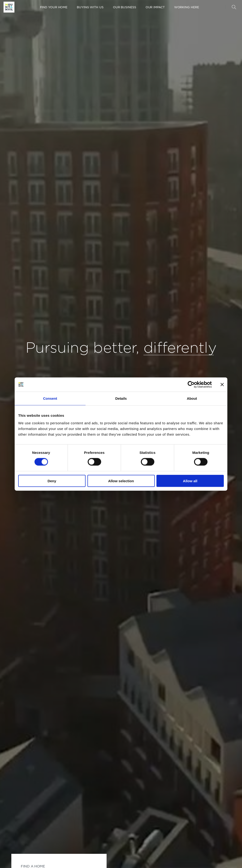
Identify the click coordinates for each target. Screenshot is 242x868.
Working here (187, 7)
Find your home (54, 7)
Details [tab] (121, 398)
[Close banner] (222, 385)
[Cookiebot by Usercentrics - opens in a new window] (191, 385)
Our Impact (155, 7)
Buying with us (90, 7)
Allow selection (121, 481)
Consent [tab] (50, 398)
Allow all (190, 481)
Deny (52, 481)
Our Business (125, 7)
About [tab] (192, 398)
